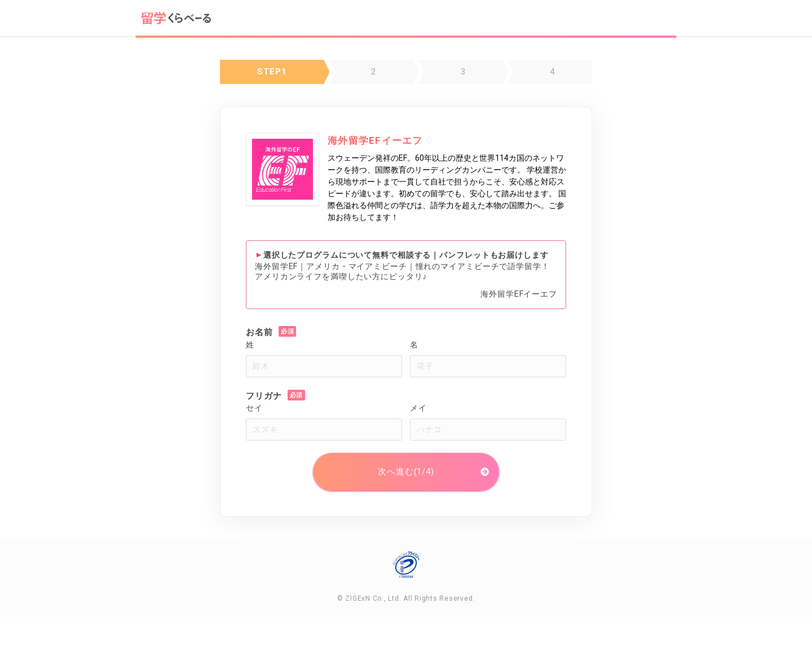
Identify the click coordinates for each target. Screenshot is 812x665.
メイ (418, 408)
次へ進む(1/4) (406, 472)
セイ (254, 408)
